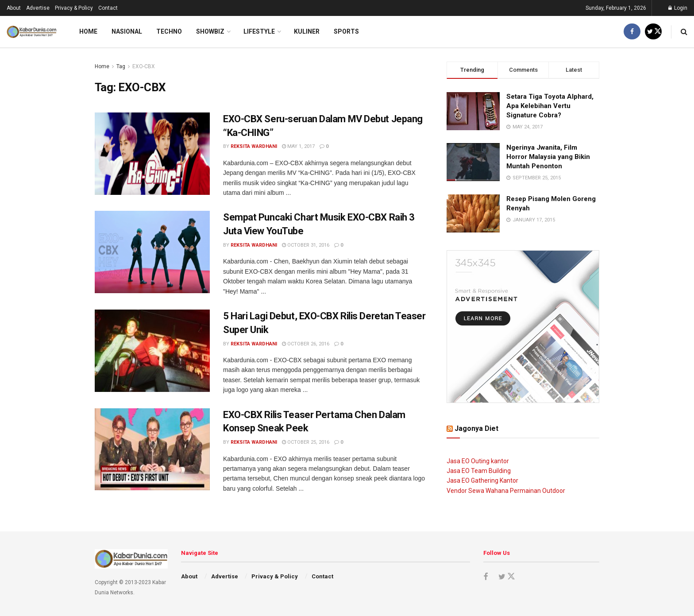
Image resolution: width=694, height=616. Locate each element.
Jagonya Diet (476, 428)
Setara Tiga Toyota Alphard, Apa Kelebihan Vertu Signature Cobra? (550, 106)
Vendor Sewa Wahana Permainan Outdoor (506, 491)
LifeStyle (259, 31)
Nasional (127, 31)
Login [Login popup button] (678, 8)
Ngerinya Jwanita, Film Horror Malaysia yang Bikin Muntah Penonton (548, 157)
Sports (346, 31)
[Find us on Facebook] (632, 32)
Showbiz (210, 31)
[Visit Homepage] (32, 32)
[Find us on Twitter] (653, 32)
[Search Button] (684, 32)
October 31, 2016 (306, 245)
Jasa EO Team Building (479, 471)
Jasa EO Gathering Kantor (482, 480)
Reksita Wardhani (254, 146)
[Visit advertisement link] (523, 327)
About (14, 8)
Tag (121, 66)
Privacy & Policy (74, 8)
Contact (108, 8)
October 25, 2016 (306, 442)
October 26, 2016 (306, 344)
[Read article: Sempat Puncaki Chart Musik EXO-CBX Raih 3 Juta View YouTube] (152, 252)
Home (88, 31)
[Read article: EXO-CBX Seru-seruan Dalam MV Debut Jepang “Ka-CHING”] (152, 154)
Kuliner (307, 31)
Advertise (38, 8)
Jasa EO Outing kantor (478, 461)
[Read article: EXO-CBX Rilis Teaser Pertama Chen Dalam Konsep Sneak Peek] (152, 449)
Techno (169, 31)
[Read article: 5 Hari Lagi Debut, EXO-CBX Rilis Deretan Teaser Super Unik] (152, 351)
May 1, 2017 (298, 146)
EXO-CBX (144, 66)
